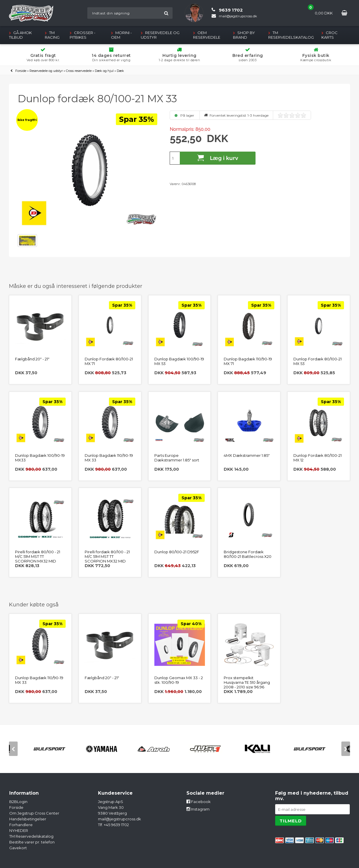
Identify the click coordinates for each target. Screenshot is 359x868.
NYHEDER (19, 830)
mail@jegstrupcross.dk (120, 819)
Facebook (199, 802)
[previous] (13, 749)
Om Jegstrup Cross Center (34, 813)
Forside (21, 71)
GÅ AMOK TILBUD (20, 35)
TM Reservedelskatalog (291, 35)
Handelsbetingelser (28, 819)
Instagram (198, 809)
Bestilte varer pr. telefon (32, 842)
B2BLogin (18, 802)
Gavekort (18, 848)
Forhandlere (21, 825)
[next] (346, 749)
